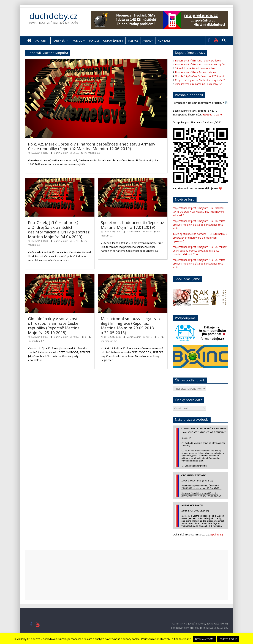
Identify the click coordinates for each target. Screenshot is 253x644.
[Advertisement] (127, 575)
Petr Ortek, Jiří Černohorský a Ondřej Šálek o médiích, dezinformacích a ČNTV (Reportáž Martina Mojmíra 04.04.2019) (59, 229)
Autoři (41, 41)
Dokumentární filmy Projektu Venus (195, 72)
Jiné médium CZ (92, 153)
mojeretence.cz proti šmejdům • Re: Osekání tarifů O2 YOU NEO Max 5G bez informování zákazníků (198, 212)
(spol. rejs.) (217, 534)
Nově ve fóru (185, 199)
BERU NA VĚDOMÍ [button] (204, 639)
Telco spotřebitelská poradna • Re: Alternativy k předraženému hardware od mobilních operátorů (200, 238)
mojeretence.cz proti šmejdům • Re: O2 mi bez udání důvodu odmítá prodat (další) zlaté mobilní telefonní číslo (200, 251)
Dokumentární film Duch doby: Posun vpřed (200, 64)
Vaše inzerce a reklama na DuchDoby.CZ (198, 84)
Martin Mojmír (61, 153)
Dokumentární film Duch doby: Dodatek (198, 60)
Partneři (59, 41)
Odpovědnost (113, 41)
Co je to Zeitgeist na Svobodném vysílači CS (200, 80)
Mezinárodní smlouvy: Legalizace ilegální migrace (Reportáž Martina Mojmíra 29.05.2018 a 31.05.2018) (131, 326)
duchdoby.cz (53, 16)
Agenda (148, 41)
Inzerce (133, 41)
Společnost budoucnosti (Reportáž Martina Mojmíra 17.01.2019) (132, 225)
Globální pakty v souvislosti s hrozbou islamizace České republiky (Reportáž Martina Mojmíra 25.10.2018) (54, 326)
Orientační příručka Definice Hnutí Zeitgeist (200, 76)
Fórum (94, 41)
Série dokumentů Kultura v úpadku (195, 68)
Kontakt (164, 41)
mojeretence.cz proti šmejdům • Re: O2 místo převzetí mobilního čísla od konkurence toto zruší (199, 225)
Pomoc (77, 41)
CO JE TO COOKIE (228, 639)
